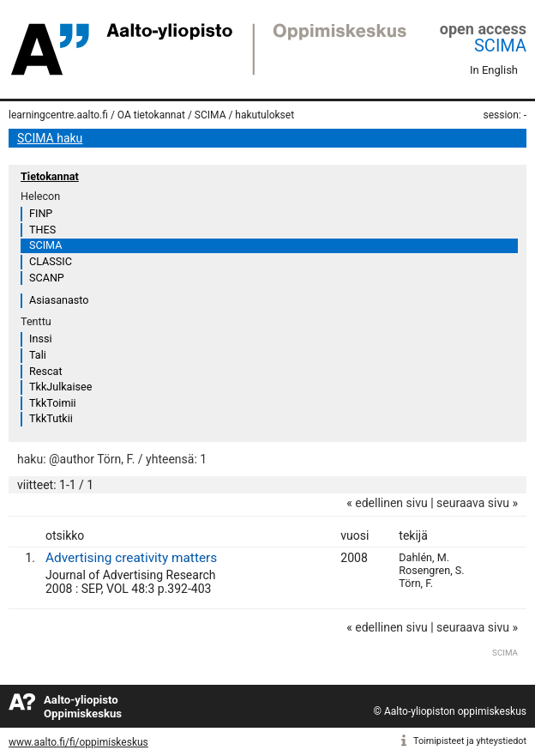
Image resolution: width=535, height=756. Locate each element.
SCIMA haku (50, 138)
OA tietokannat (151, 115)
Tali (38, 355)
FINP (41, 213)
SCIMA (500, 45)
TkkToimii (53, 403)
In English (494, 70)
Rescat (46, 371)
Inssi (40, 339)
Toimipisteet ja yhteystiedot (470, 741)
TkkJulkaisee (60, 387)
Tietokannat (50, 176)
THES (42, 230)
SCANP (47, 278)
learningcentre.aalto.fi (58, 115)
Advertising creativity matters (131, 558)
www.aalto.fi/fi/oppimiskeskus (78, 742)
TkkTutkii (51, 418)
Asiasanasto (59, 300)
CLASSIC (51, 261)
